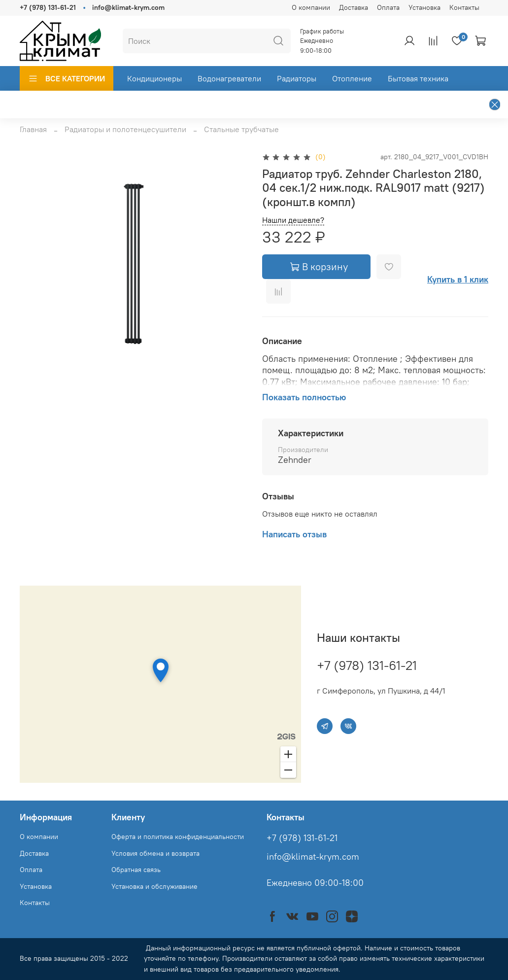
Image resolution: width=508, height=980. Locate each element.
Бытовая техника (418, 78)
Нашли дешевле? (293, 220)
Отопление (352, 78)
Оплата (388, 7)
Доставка (354, 7)
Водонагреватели (229, 78)
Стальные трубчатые (241, 129)
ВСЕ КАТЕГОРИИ (67, 78)
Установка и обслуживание (154, 886)
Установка (424, 7)
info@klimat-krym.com (128, 7)
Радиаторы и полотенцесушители (125, 129)
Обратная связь (136, 870)
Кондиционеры (154, 78)
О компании (311, 7)
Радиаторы (297, 78)
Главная (33, 129)
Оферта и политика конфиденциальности (178, 837)
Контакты (464, 7)
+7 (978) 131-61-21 (48, 7)
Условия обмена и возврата (155, 853)
